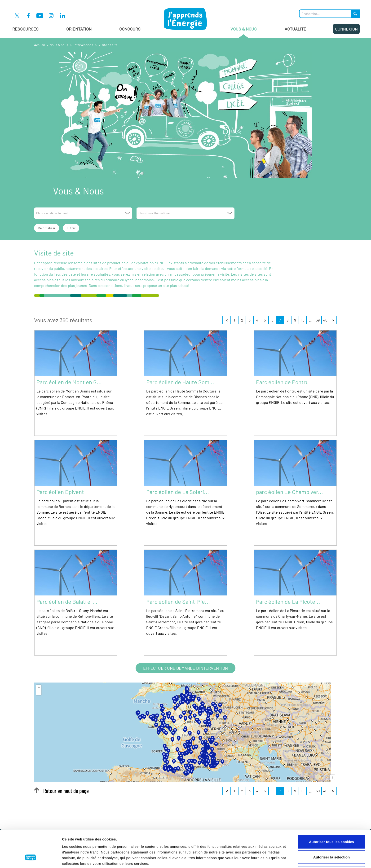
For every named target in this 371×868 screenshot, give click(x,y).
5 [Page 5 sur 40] (265, 320)
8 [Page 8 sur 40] (287, 320)
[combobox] (83, 213)
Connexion (346, 29)
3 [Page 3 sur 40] (250, 320)
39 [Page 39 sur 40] (318, 320)
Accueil (39, 45)
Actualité (295, 29)
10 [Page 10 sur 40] (303, 320)
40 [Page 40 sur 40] (325, 320)
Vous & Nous (244, 32)
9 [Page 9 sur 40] (295, 320)
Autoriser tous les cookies (331, 810)
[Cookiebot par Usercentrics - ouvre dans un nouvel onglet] (31, 859)
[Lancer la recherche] (355, 14)
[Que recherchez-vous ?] (325, 14)
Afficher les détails (261, 859)
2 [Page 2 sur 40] (242, 320)
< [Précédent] (227, 320)
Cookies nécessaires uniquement (332, 841)
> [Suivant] (333, 320)
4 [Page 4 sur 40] (257, 320)
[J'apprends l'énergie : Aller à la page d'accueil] (185, 19)
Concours (130, 29)
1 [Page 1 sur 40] (234, 320)
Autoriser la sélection (332, 825)
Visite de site (108, 45)
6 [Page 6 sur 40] (272, 320)
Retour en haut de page (61, 791)
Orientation (79, 29)
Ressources (25, 29)
